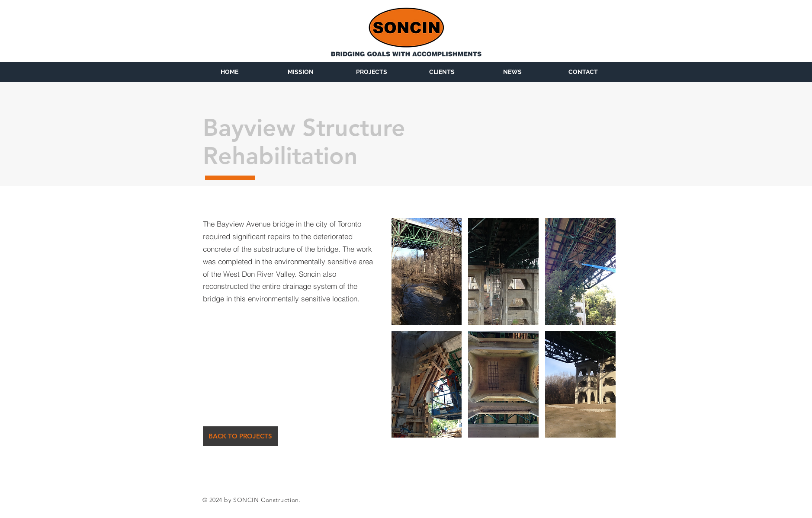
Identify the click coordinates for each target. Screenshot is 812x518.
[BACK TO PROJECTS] (241, 436)
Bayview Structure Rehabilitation (304, 142)
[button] (427, 271)
